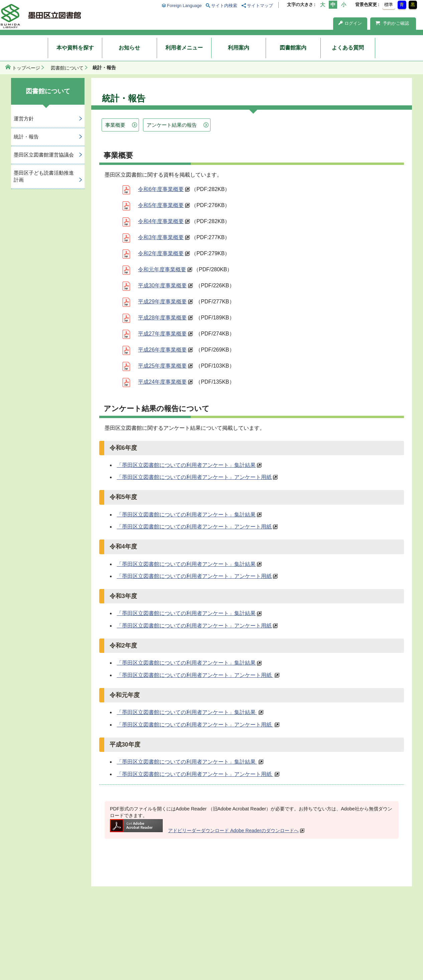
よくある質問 (348, 48)
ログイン (350, 23)
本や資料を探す (75, 48)
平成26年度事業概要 (162, 350)
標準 (389, 5)
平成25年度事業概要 (162, 366)
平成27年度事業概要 (162, 334)
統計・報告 (26, 137)
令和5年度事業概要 (161, 205)
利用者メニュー (184, 48)
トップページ (26, 68)
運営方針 (24, 119)
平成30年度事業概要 (162, 285)
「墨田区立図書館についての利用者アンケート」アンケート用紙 (194, 477)
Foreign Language (184, 6)
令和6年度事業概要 (161, 189)
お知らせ (129, 48)
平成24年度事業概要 (162, 382)
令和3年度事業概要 (161, 237)
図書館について (67, 68)
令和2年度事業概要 (161, 253)
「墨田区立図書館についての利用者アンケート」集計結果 (186, 465)
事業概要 (115, 125)
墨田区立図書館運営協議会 (44, 155)
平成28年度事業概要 (162, 318)
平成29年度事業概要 (162, 302)
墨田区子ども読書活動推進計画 (44, 176)
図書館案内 (293, 48)
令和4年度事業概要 (161, 221)
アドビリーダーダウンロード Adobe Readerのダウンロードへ (204, 830)
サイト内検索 (224, 6)
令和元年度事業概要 (162, 269)
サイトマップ (260, 6)
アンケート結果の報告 (172, 125)
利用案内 (239, 48)
